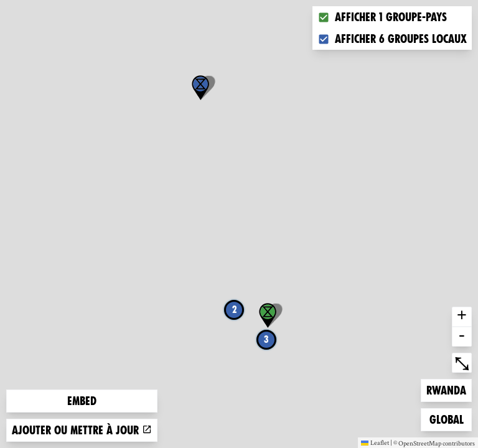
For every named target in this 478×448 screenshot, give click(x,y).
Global (449, 418)
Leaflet (375, 442)
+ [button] (462, 317)
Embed (82, 401)
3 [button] (266, 339)
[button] (200, 88)
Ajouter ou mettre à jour (82, 430)
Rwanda (446, 389)
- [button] (462, 337)
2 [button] (234, 310)
